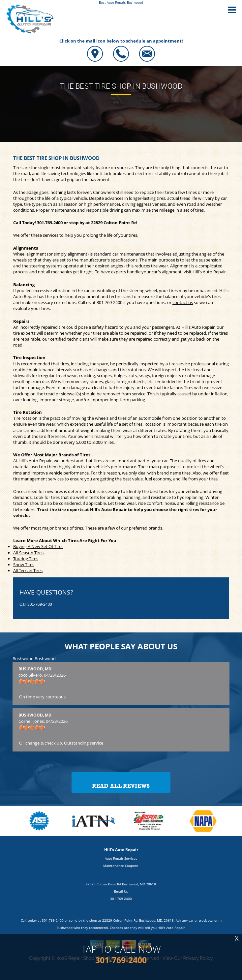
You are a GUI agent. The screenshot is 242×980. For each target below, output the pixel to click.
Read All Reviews (121, 786)
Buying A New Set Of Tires (38, 546)
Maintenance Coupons (121, 866)
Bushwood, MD (35, 669)
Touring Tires (26, 559)
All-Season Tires (28, 553)
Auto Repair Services (121, 858)
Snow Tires (24, 565)
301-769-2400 (50, 223)
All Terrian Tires (28, 570)
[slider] (32, 681)
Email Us (121, 891)
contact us (183, 302)
